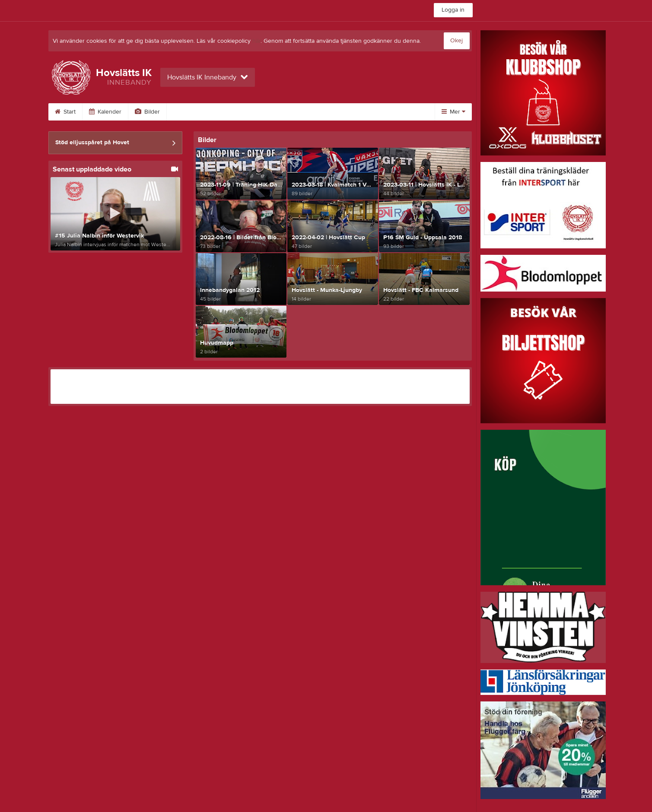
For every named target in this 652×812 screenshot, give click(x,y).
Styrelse (285, 112)
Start (65, 112)
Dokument (370, 112)
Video (186, 112)
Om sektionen (234, 112)
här (256, 41)
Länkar (326, 112)
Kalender (105, 112)
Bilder (147, 112)
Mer (453, 112)
